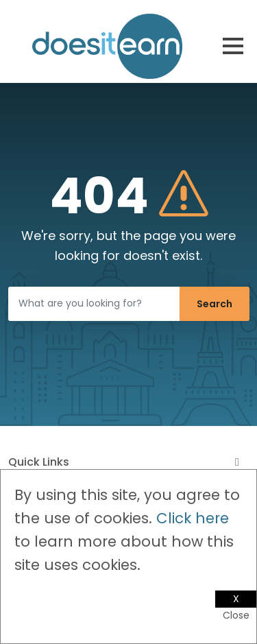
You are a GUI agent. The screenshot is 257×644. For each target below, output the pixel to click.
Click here (193, 518)
